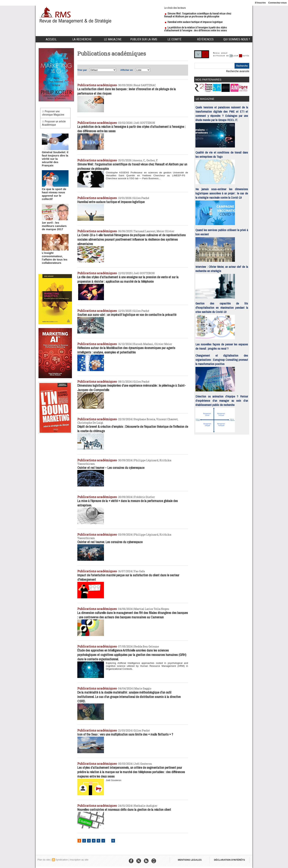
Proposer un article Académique (55, 126)
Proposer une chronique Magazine (54, 114)
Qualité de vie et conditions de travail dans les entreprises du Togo (222, 153)
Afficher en (127, 70)
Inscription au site (79, 860)
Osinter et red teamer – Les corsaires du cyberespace (114, 467)
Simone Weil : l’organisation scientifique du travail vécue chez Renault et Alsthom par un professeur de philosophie (198, 15)
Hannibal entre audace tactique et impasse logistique (195, 22)
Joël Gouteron (114, 780)
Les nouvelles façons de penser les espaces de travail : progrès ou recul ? (222, 345)
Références (205, 39)
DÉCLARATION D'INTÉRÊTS (232, 861)
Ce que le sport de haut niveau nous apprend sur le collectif (55, 190)
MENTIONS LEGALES (190, 861)
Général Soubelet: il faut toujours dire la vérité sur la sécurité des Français (53, 160)
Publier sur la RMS (144, 39)
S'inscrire (260, 3)
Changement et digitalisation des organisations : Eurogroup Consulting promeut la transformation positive (222, 358)
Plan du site (44, 860)
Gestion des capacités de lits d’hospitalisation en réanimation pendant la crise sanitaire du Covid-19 (222, 306)
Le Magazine (113, 39)
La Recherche (82, 39)
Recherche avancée (239, 71)
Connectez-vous (278, 3)
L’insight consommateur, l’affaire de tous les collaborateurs (53, 248)
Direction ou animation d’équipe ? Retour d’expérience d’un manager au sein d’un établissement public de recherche (222, 399)
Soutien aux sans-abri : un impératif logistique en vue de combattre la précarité (131, 317)
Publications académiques (94, 85)
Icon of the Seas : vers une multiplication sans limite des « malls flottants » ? (129, 733)
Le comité (174, 39)
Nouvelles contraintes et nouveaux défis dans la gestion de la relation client (129, 809)
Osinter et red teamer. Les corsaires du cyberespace (113, 539)
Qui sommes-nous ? (237, 39)
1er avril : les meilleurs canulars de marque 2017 (55, 218)
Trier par (82, 70)
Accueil (51, 39)
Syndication (62, 860)
